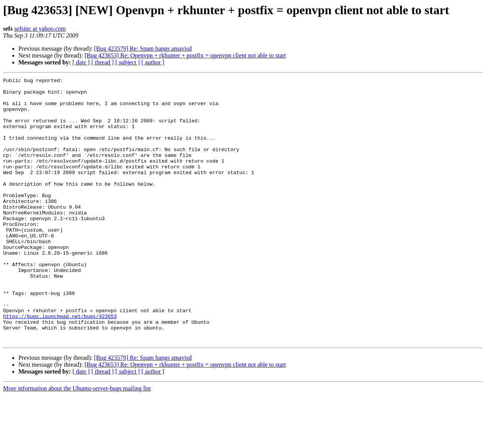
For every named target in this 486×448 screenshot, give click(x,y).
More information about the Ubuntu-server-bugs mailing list (77, 441)
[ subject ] (128, 62)
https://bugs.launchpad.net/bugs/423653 (60, 364)
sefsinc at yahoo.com (40, 29)
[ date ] (81, 62)
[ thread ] (103, 62)
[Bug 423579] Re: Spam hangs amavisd (143, 49)
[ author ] (153, 62)
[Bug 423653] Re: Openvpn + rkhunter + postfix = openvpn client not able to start (185, 55)
